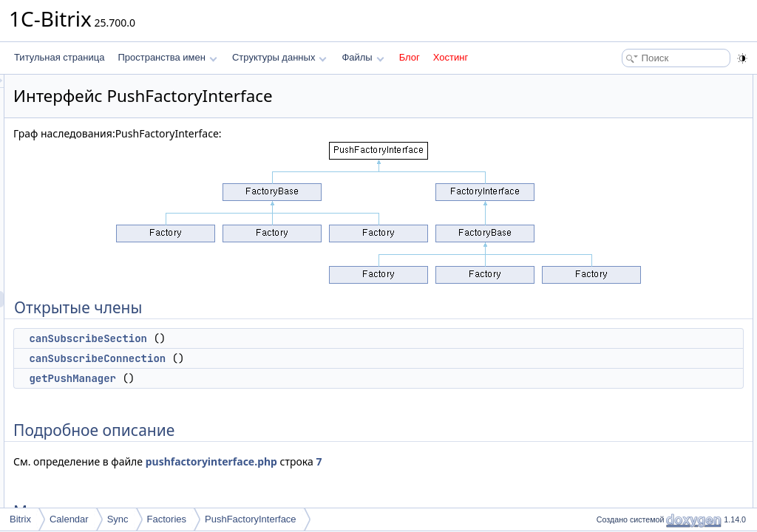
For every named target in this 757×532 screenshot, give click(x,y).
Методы (608, 164)
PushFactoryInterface (251, 519)
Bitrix (20, 519)
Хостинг (451, 57)
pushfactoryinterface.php (396, 461)
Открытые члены (627, 83)
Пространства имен (167, 57)
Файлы (363, 57)
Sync (118, 519)
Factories (167, 519)
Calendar (69, 519)
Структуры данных (279, 57)
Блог (410, 57)
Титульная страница (59, 57)
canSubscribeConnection (282, 358)
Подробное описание (636, 148)
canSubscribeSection (273, 338)
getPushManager (257, 378)
